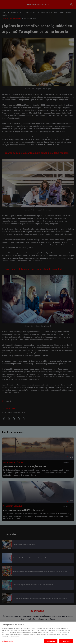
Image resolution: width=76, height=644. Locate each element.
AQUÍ (62, 637)
